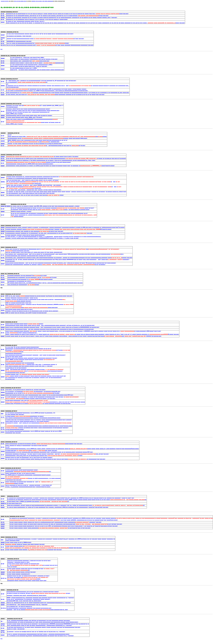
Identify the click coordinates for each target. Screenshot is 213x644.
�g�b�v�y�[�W (5, 1)
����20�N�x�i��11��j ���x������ (42, 1)
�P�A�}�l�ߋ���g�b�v (20, 1)
